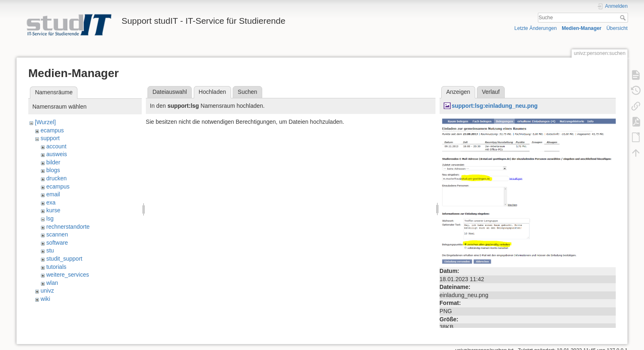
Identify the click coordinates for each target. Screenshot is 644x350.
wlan (52, 283)
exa (51, 202)
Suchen (247, 92)
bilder (53, 162)
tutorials (56, 267)
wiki (45, 299)
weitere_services (68, 275)
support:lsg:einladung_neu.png (494, 106)
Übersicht (617, 28)
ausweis (57, 154)
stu (50, 250)
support (50, 138)
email (53, 194)
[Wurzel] (45, 122)
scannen (57, 234)
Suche (624, 18)
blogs (53, 170)
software (57, 243)
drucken (57, 178)
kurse (53, 210)
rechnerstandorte (68, 227)
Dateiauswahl (170, 92)
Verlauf (491, 92)
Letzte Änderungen (536, 28)
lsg (50, 218)
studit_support (64, 259)
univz (47, 291)
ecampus (52, 130)
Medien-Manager (582, 28)
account (56, 146)
